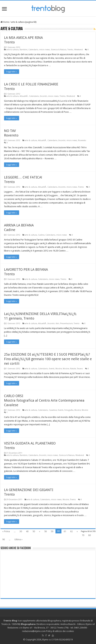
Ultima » (18, 539)
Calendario (33, 50)
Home (5, 22)
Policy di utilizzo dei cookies (60, 631)
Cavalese (53, 410)
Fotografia (69, 410)
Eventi (52, 369)
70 (83, 535)
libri (57, 323)
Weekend (78, 50)
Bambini (24, 50)
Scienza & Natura (59, 50)
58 (45, 531)
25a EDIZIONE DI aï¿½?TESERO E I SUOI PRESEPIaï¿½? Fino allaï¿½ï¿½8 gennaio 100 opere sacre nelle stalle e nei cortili (48, 359)
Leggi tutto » (12, 72)
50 (34, 531)
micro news (45, 50)
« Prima (6, 531)
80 (90, 535)
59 (52, 531)
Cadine (41, 235)
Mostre (59, 369)
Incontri (44, 96)
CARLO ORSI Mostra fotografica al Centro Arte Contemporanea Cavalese (44, 400)
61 (65, 531)
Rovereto (82, 140)
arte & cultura (12, 50)
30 (21, 531)
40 (27, 531)
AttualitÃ (24, 96)
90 (4, 539)
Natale (73, 369)
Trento (70, 50)
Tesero (80, 369)
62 (71, 531)
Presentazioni (66, 323)
